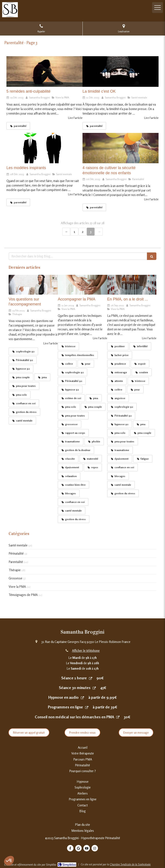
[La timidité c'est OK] (121, 72)
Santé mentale (18, 545)
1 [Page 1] (74, 232)
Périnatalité (16, 553)
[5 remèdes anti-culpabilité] (44, 72)
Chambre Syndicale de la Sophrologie (130, 864)
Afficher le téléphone (86, 651)
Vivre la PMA (17, 587)
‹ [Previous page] (66, 232)
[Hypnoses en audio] (82, 698)
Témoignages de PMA (23, 595)
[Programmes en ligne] (87, 707)
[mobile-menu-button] (157, 8)
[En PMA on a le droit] (132, 285)
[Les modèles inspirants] (44, 148)
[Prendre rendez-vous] (91, 678)
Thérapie (15, 570)
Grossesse (15, 578)
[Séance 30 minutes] (94, 688)
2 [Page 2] (83, 232)
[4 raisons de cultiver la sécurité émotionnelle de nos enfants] (121, 148)
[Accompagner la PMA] (82, 285)
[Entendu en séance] (33, 285)
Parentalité (16, 562)
